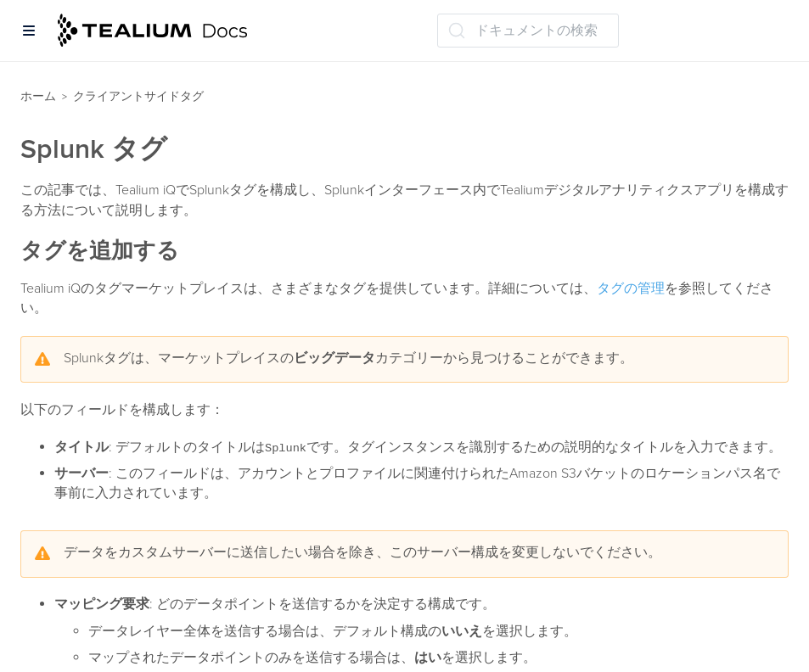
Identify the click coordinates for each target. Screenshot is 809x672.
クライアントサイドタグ (138, 96)
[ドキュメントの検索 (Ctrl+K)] (528, 31)
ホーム (38, 96)
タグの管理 (631, 288)
